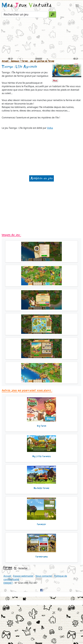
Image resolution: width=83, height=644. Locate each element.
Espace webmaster (23, 576)
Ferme (8, 568)
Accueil (5, 61)
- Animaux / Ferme (18, 61)
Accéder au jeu (41, 178)
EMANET (8, 583)
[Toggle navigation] (77, 6)
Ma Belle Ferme (41, 488)
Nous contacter (44, 576)
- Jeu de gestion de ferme (41, 61)
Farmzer (42, 524)
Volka (50, 128)
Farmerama (42, 557)
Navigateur (23, 568)
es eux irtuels (27, 5)
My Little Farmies (42, 456)
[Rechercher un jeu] (25, 14)
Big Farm (42, 426)
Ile (15, 568)
